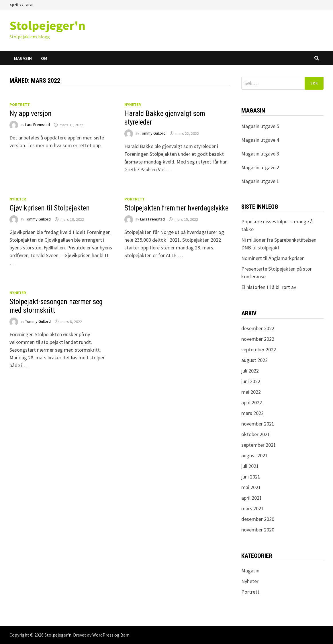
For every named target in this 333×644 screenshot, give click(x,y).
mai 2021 (251, 487)
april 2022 (252, 402)
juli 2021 (250, 466)
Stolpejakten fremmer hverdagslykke (176, 208)
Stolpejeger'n (47, 25)
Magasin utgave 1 (260, 181)
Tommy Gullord (153, 133)
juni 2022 (251, 381)
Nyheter (133, 105)
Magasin (23, 58)
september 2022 (259, 349)
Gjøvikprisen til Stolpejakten (50, 208)
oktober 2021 (256, 434)
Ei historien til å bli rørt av (269, 287)
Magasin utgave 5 (260, 126)
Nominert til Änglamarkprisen (273, 258)
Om (44, 58)
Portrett (20, 105)
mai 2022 (251, 392)
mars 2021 (252, 508)
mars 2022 (252, 413)
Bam (125, 635)
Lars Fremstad (38, 125)
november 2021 (258, 424)
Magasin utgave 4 (260, 140)
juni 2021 (251, 477)
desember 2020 (258, 519)
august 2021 (254, 455)
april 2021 (252, 498)
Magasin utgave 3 (260, 154)
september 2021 (259, 445)
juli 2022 (250, 371)
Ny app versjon (31, 114)
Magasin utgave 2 (260, 167)
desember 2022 (258, 328)
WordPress (103, 635)
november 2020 (258, 530)
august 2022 (254, 360)
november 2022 (258, 339)
